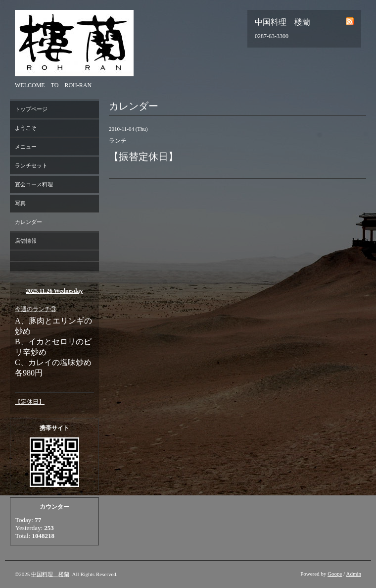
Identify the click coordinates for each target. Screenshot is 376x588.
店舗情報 (26, 241)
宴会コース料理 (34, 184)
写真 (20, 203)
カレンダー (28, 222)
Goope (335, 574)
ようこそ (26, 128)
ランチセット (31, 165)
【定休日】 (30, 402)
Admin (353, 574)
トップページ (31, 109)
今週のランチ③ (36, 309)
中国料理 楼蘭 (50, 574)
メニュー (26, 147)
